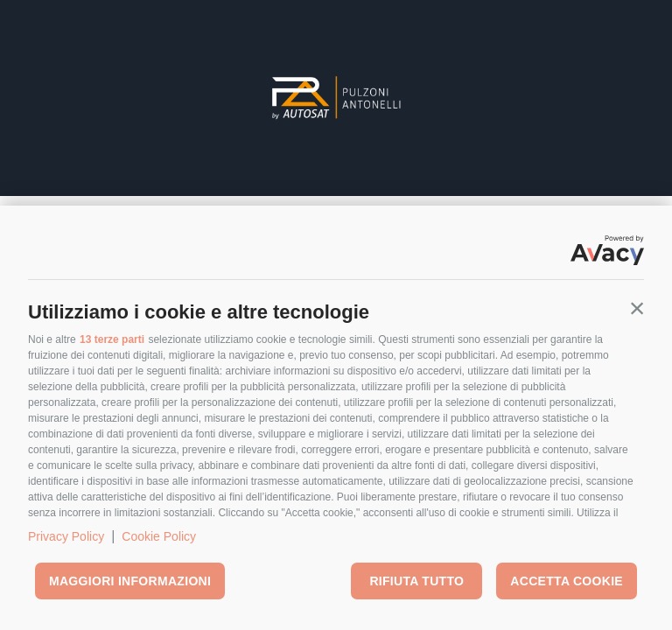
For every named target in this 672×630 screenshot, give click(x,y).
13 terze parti (112, 339)
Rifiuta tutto (416, 581)
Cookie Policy (159, 536)
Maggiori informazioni (130, 581)
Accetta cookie (567, 581)
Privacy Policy (66, 536)
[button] (637, 308)
